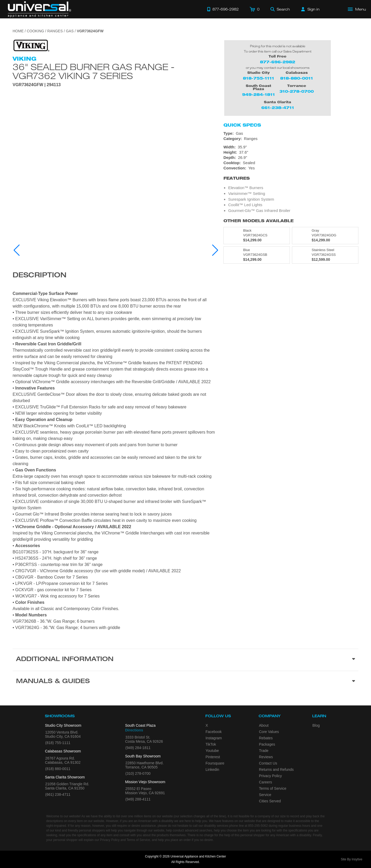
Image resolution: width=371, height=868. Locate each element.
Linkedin (212, 770)
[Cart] (255, 9)
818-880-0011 (297, 78)
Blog (316, 725)
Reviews (266, 757)
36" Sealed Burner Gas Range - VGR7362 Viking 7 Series (94, 71)
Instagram (214, 738)
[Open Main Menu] (357, 9)
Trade (264, 751)
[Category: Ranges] (291, 139)
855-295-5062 (258, 826)
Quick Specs (242, 125)
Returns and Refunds (276, 770)
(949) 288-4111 (138, 799)
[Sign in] (310, 9)
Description (40, 276)
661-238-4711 (278, 108)
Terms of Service (273, 788)
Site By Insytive (352, 859)
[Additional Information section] (185, 660)
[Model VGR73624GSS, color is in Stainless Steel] (325, 255)
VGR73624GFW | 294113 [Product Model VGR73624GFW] (37, 85)
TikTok (211, 744)
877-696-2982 (278, 62)
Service (265, 795)
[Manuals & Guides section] (185, 682)
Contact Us (268, 763)
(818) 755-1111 (58, 743)
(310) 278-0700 (138, 773)
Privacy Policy (270, 776)
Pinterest (213, 757)
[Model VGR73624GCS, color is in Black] (257, 236)
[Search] (280, 9)
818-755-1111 (258, 78)
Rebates (266, 738)
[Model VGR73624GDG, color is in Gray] (325, 236)
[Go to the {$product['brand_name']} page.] (31, 45)
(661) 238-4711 (58, 794)
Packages (267, 744)
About (264, 725)
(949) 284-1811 (138, 748)
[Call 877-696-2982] (223, 9)
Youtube (212, 751)
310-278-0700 (297, 91)
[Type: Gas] (291, 133)
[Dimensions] (291, 152)
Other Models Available (258, 221)
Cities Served (270, 801)
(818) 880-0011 (58, 769)
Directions (134, 730)
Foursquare (215, 763)
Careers (265, 782)
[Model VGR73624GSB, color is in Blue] (257, 255)
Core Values (269, 732)
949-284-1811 (258, 94)
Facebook (214, 732)
